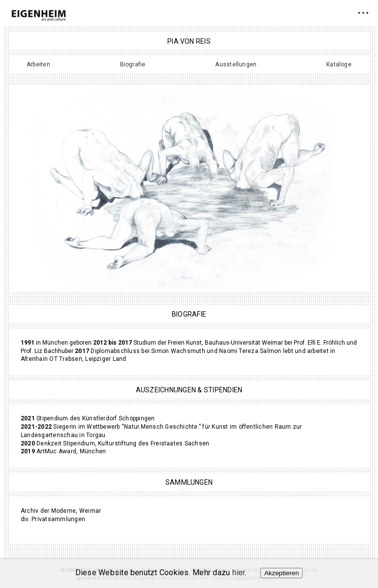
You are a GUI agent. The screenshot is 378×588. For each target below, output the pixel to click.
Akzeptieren (282, 573)
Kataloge (339, 64)
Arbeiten (38, 64)
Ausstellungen (236, 64)
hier (239, 573)
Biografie (133, 64)
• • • (363, 13)
